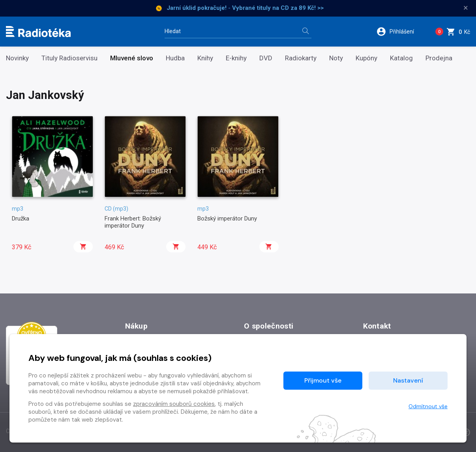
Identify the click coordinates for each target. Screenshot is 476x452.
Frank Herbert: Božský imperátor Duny (133, 222)
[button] (400, 32)
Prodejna (439, 58)
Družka (21, 219)
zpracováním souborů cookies (174, 404)
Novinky (17, 58)
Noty (336, 58)
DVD (266, 58)
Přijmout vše (323, 380)
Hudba (175, 58)
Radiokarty (301, 58)
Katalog (401, 58)
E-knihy (236, 58)
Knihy (205, 58)
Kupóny (366, 58)
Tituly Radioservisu (69, 58)
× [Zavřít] (466, 8)
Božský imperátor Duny (227, 219)
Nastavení (408, 380)
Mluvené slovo (132, 58)
